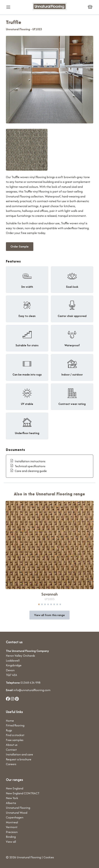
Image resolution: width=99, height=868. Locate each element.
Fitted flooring (15, 725)
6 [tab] (54, 604)
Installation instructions (28, 461)
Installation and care (19, 754)
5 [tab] (51, 604)
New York (12, 798)
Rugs (9, 730)
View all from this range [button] (49, 615)
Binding (11, 837)
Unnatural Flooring (18, 808)
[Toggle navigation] (10, 7)
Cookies (49, 857)
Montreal (12, 822)
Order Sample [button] (20, 246)
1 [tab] (39, 604)
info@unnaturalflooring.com (32, 690)
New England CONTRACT (23, 793)
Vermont (12, 827)
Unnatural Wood (17, 813)
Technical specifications (28, 466)
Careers (11, 764)
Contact (11, 750)
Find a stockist (15, 735)
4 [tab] (48, 604)
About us (12, 745)
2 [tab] (42, 604)
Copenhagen (15, 817)
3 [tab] (45, 604)
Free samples (15, 740)
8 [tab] (60, 604)
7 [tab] (57, 604)
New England (15, 788)
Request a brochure (19, 759)
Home (10, 721)
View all (11, 842)
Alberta (11, 803)
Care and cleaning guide (28, 471)
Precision (12, 832)
